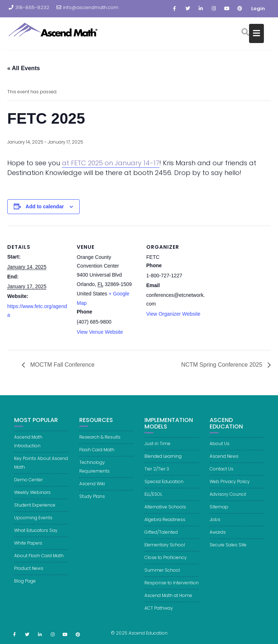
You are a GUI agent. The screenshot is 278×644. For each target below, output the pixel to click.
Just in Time (157, 449)
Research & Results (100, 442)
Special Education (164, 487)
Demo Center (28, 485)
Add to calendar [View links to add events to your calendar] (45, 206)
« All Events (24, 68)
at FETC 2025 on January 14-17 (111, 163)
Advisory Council (228, 500)
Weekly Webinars (32, 498)
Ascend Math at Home (168, 601)
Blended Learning (163, 462)
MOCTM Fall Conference (62, 365)
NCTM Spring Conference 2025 (222, 365)
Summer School (162, 575)
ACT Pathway (159, 613)
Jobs (215, 525)
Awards (218, 538)
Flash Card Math (97, 455)
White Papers (28, 548)
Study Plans (92, 502)
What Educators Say (36, 536)
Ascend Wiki (92, 489)
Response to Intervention (172, 588)
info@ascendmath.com (87, 7)
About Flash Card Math (39, 561)
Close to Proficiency (166, 563)
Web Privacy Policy (230, 487)
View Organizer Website (173, 314)
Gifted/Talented (161, 538)
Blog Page (25, 586)
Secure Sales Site (228, 550)
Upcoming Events (33, 523)
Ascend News (224, 462)
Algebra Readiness (165, 525)
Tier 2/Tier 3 (157, 474)
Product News (29, 574)
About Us (220, 449)
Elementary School (165, 550)
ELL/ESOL (153, 500)
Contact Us (222, 474)
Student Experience (35, 510)
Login (258, 8)
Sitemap (219, 512)
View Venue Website (100, 332)
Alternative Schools (165, 512)
